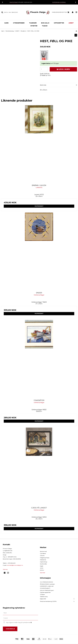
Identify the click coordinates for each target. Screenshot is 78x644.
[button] (76, 35)
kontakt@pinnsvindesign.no (15, 565)
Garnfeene (43, 553)
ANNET (71, 23)
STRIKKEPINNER (19, 23)
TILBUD (45, 26)
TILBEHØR (33, 23)
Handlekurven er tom (61, 12)
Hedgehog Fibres (45, 558)
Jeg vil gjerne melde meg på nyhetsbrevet (22, 622)
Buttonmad (43, 551)
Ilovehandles (43, 564)
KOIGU (42, 570)
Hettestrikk (43, 560)
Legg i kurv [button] (63, 69)
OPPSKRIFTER (59, 23)
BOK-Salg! (45, 23)
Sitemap (5, 569)
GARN (6, 23)
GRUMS (42, 556)
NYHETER (34, 26)
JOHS (42, 568)
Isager (42, 566)
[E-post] (20, 618)
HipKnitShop (44, 562)
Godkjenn (9, 629)
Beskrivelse (43, 85)
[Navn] (20, 613)
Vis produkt (39, 206)
